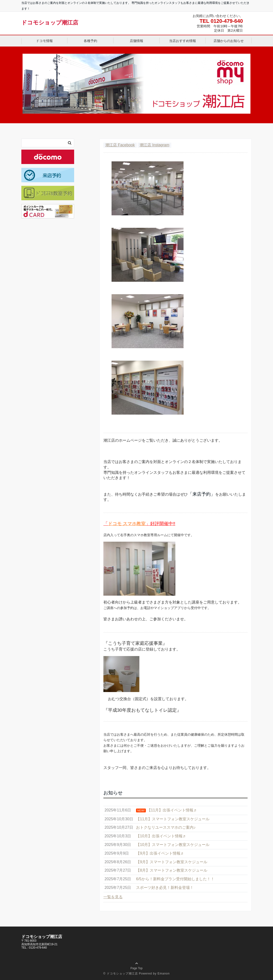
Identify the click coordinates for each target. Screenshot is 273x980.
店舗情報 (136, 41)
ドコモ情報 (44, 41)
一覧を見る (113, 897)
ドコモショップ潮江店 (50, 23)
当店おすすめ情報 (183, 41)
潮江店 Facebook (120, 145)
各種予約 (90, 41)
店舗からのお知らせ (229, 41)
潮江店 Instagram (154, 145)
